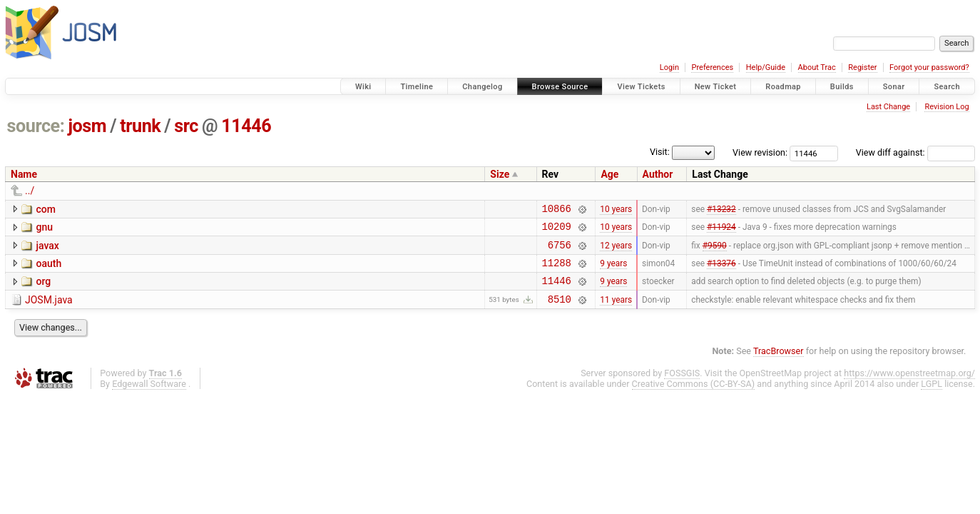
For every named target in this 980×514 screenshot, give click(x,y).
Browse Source (560, 87)
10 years (616, 210)
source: (36, 126)
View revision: (760, 152)
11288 (557, 271)
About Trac (817, 67)
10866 (557, 210)
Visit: (660, 152)
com (45, 209)
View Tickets (641, 87)
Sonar (894, 87)
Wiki (363, 87)
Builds (842, 87)
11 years (616, 311)
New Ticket (716, 87)
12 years (616, 251)
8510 (560, 312)
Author (658, 174)
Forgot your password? (929, 67)
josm (87, 126)
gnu (44, 229)
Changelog (482, 87)
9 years (613, 271)
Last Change (888, 107)
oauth (49, 270)
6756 (560, 251)
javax (47, 250)
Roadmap (783, 87)
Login (669, 67)
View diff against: (915, 152)
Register (862, 67)
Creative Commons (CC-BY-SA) (694, 397)
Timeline (417, 87)
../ (30, 191)
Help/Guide (766, 67)
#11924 (721, 231)
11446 (246, 126)
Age (609, 174)
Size (500, 174)
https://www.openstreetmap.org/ (909, 386)
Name (24, 174)
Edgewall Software (149, 397)
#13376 (721, 271)
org (43, 290)
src (186, 126)
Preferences (712, 67)
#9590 (715, 251)
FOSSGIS (682, 386)
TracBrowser (779, 364)
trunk (140, 126)
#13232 (721, 210)
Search (947, 87)
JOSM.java (49, 311)
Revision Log (946, 107)
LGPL (931, 397)
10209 (557, 230)
